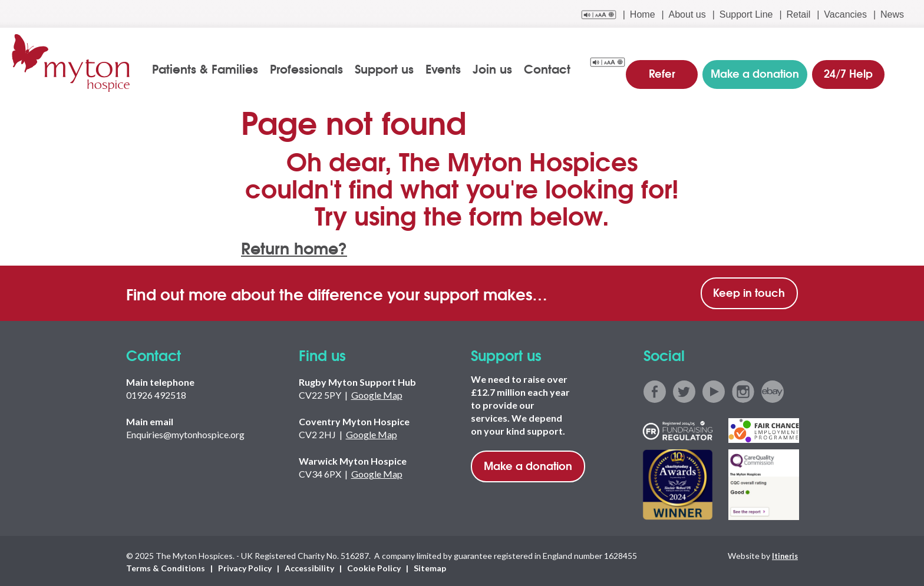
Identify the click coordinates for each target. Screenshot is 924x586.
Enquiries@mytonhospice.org (185, 433)
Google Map (377, 394)
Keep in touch (749, 291)
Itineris (784, 554)
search (904, 69)
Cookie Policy (374, 566)
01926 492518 (156, 394)
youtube (714, 390)
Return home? (300, 245)
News (892, 14)
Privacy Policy (245, 566)
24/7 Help (847, 67)
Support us (391, 68)
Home (643, 14)
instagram (743, 390)
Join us (499, 68)
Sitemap (430, 566)
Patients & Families (212, 68)
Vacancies (845, 14)
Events (450, 68)
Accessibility (309, 566)
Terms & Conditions (166, 566)
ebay (773, 390)
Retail (798, 14)
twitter (684, 390)
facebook (655, 390)
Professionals (313, 68)
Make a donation (528, 464)
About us (687, 14)
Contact (554, 68)
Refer (670, 67)
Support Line (746, 14)
